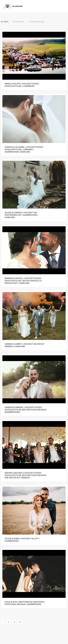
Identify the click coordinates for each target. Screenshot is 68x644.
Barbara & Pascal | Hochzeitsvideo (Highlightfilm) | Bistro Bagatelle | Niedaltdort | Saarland (23, 281)
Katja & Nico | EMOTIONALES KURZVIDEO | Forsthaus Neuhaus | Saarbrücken (25, 603)
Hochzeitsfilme (18, 22)
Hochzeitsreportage (36, 22)
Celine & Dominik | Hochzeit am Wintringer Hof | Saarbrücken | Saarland (21, 215)
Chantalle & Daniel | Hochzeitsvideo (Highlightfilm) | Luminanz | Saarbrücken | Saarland (24, 149)
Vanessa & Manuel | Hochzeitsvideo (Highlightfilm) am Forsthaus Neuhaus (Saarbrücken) (25, 410)
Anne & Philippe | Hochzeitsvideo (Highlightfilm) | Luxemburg (22, 85)
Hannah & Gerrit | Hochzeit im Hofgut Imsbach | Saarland (25, 345)
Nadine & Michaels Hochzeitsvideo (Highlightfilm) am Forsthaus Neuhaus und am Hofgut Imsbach (25, 475)
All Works (5, 22)
